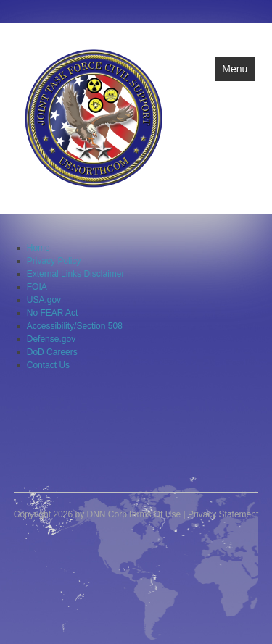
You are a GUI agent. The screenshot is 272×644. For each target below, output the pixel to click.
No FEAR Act (53, 313)
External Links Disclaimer (76, 274)
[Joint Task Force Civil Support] (94, 117)
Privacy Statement (223, 514)
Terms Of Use (154, 514)
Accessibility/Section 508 (75, 326)
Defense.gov (51, 339)
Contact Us (48, 365)
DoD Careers (52, 352)
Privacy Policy (54, 261)
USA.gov (44, 300)
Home (38, 248)
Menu (235, 69)
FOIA (37, 287)
